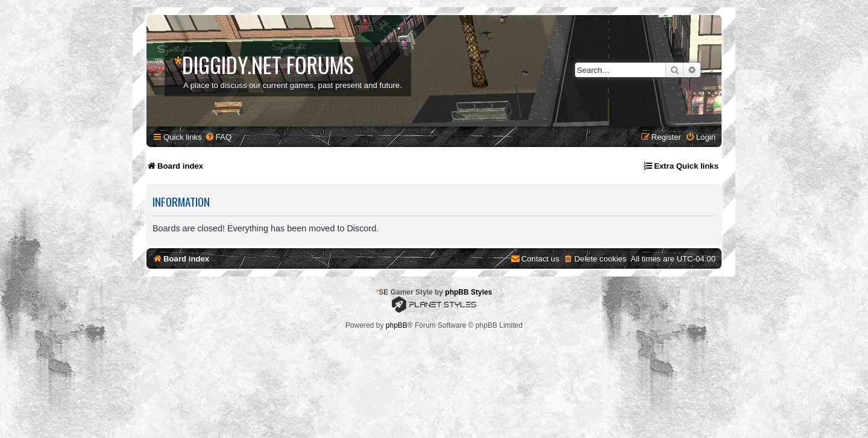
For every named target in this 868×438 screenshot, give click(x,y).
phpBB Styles (468, 292)
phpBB (397, 325)
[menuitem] (218, 137)
